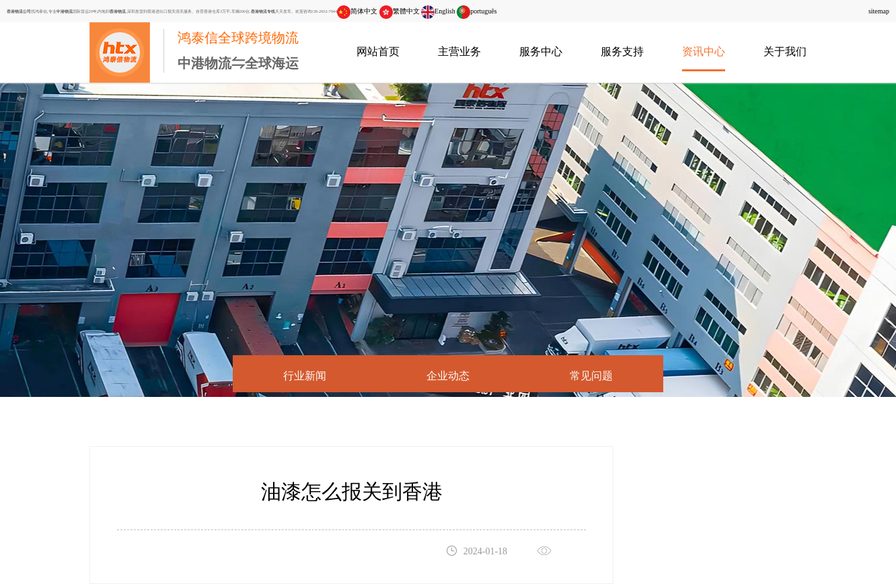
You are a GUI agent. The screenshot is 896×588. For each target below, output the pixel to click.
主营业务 (459, 51)
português (477, 11)
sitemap (879, 11)
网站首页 (378, 51)
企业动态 (448, 376)
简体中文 (357, 11)
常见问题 (591, 376)
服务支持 (622, 51)
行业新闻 (305, 376)
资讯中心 (704, 51)
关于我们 (785, 51)
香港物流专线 (263, 11)
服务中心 (541, 51)
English (438, 11)
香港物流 (118, 11)
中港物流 (65, 11)
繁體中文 (400, 11)
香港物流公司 (19, 11)
